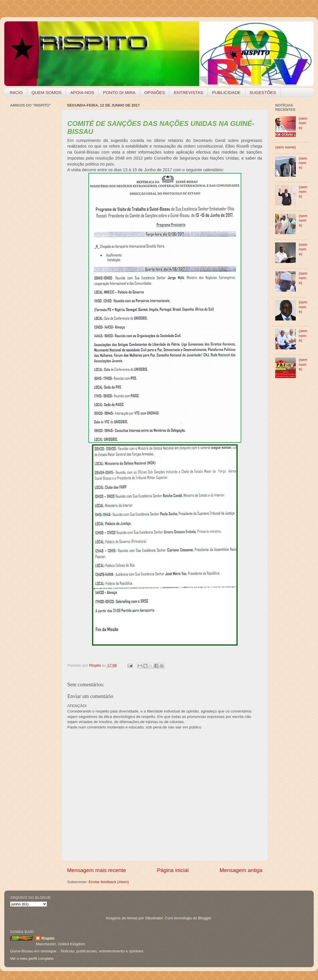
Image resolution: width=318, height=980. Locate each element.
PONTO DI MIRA (119, 92)
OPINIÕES (155, 92)
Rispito (48, 938)
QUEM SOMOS (47, 92)
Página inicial (173, 870)
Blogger (204, 918)
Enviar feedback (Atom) (109, 882)
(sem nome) (303, 123)
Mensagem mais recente (97, 870)
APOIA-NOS (82, 92)
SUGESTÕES (263, 92)
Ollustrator (154, 918)
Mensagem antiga (241, 870)
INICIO (16, 92)
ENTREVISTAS (188, 92)
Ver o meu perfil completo (32, 958)
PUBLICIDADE (226, 92)
